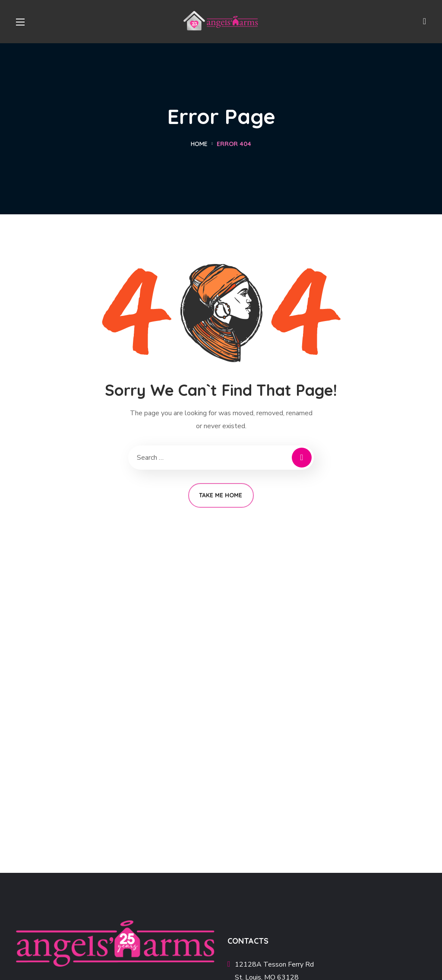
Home (199, 144)
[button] (425, 22)
